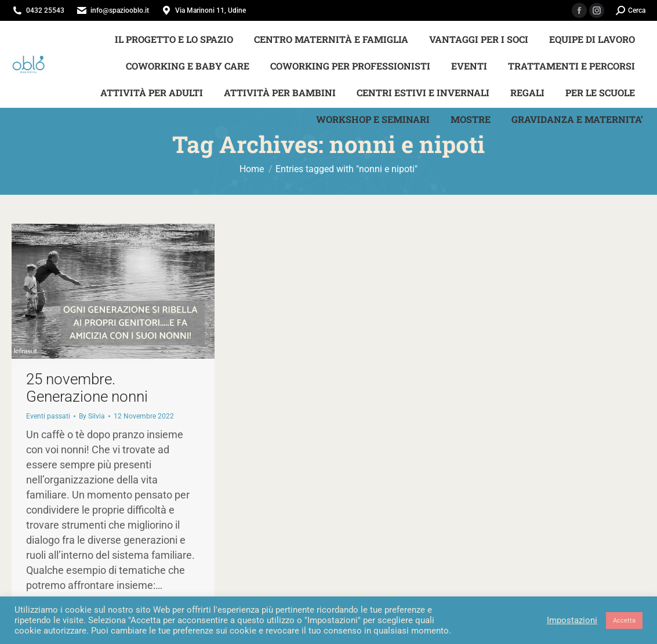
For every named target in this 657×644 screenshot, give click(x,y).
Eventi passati (48, 416)
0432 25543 (45, 10)
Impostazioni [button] (572, 620)
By (92, 416)
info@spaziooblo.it (120, 10)
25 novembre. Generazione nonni (87, 388)
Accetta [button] (624, 621)
